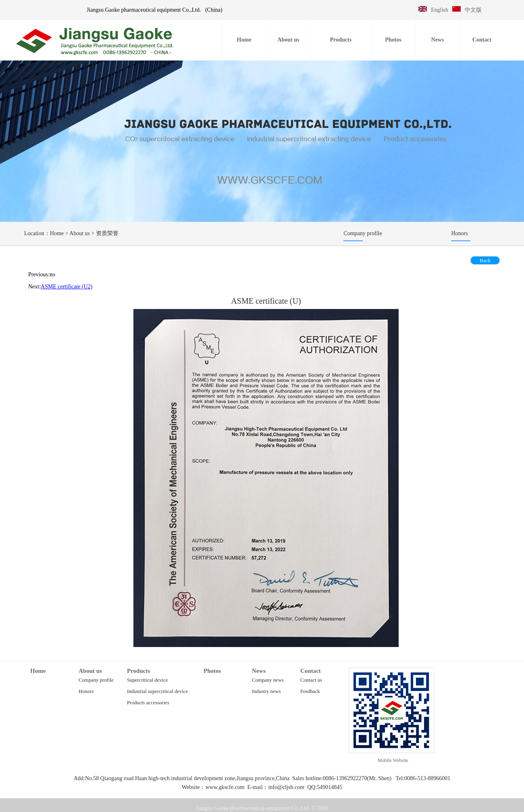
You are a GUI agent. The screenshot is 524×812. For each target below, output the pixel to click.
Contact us (311, 680)
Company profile (96, 680)
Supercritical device (147, 680)
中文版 (473, 10)
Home (57, 233)
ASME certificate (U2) (67, 287)
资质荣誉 (107, 233)
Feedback (310, 691)
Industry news (266, 691)
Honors (86, 691)
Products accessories (148, 703)
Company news (268, 680)
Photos (212, 671)
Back (485, 260)
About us (80, 233)
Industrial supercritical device (157, 691)
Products (138, 671)
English (440, 10)
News (259, 671)
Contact (311, 671)
